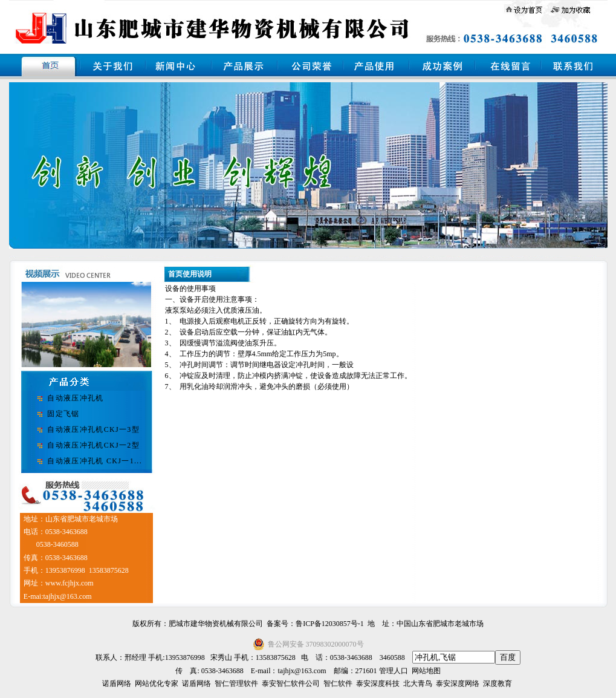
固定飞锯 (63, 414)
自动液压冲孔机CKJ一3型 (93, 429)
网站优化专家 (157, 683)
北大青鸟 (418, 683)
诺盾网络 (117, 683)
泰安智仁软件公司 (291, 683)
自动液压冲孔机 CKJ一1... (95, 461)
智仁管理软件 (236, 683)
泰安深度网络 (458, 683)
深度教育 (498, 683)
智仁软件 (338, 683)
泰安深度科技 (378, 683)
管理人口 (394, 671)
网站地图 (426, 671)
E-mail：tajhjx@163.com (289, 671)
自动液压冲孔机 (75, 398)
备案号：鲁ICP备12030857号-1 (315, 624)
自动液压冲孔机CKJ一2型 (93, 445)
